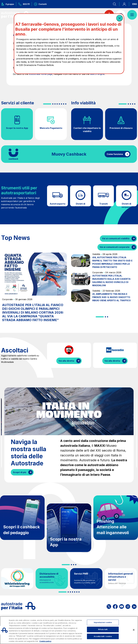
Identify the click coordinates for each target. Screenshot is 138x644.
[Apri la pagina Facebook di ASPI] (115, 606)
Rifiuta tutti (103, 629)
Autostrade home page (41, 74)
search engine (97, 74)
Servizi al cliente (18, 103)
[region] (69, 630)
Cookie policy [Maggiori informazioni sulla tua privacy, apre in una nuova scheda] (45, 641)
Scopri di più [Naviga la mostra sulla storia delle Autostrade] (20, 472)
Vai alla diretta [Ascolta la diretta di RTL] (66, 361)
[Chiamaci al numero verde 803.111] (24, 4)
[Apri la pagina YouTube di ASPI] (122, 606)
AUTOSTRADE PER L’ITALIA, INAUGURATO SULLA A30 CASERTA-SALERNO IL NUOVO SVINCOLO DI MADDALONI (112, 281)
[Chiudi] (134, 630)
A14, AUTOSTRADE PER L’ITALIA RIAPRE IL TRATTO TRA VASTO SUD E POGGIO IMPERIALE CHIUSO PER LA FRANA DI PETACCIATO (112, 262)
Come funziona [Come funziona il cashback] (115, 154)
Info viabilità (83, 103)
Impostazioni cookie (103, 622)
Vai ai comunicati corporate (114, 247)
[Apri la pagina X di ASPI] (109, 606)
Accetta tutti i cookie (103, 636)
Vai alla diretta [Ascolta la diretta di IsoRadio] (112, 361)
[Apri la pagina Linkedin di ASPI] (134, 606)
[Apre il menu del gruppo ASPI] (9, 4)
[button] (120, 18)
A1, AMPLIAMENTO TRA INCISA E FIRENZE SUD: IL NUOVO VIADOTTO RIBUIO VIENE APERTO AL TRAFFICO (112, 297)
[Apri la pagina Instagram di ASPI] (128, 606)
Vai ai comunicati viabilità (116, 238)
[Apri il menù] (132, 15)
